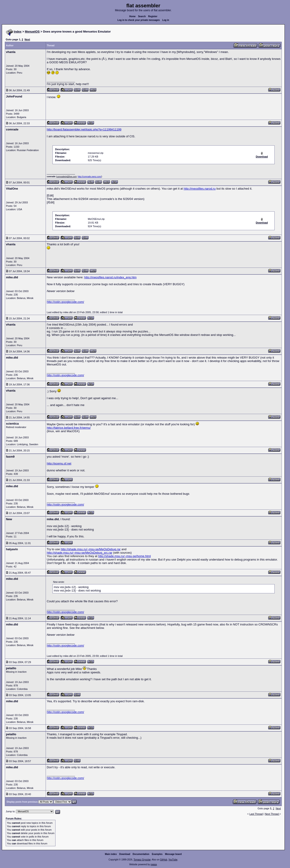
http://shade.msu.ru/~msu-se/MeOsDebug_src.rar (80, 553)
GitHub (164, 860)
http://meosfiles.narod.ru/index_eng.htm (110, 277)
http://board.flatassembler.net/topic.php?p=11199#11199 (84, 129)
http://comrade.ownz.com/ (90, 177)
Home (133, 16)
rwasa (154, 864)
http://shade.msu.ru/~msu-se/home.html (124, 556)
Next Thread (272, 814)
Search (142, 16)
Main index (111, 854)
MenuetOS (32, 32)
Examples (157, 854)
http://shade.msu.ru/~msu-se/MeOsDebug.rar (91, 549)
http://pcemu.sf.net (59, 463)
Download (125, 854)
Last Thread (256, 814)
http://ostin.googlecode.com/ (65, 302)
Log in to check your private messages (139, 20)
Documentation (141, 854)
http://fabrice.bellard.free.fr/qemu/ (69, 428)
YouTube (173, 860)
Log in (166, 20)
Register (153, 16)
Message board (173, 854)
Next (27, 39)
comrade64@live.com (67, 177)
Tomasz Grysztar (142, 860)
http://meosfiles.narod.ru (200, 189)
